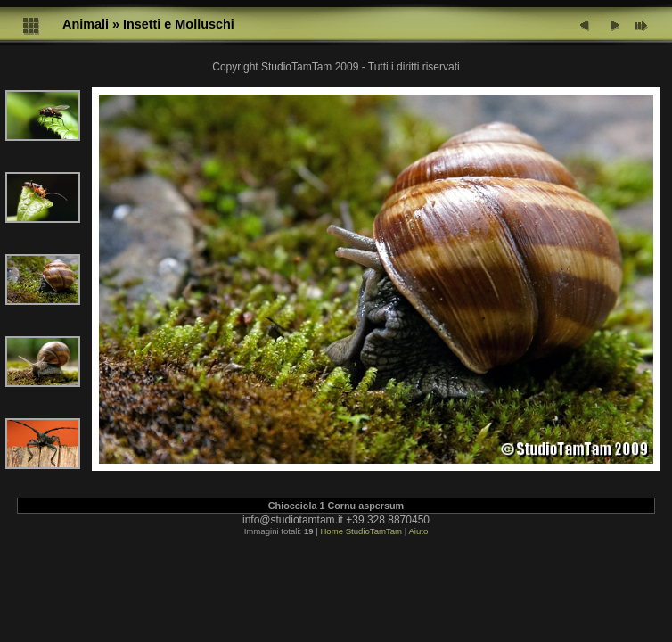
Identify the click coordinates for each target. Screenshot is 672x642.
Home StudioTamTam (361, 531)
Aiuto (418, 531)
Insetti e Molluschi (179, 24)
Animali (86, 24)
